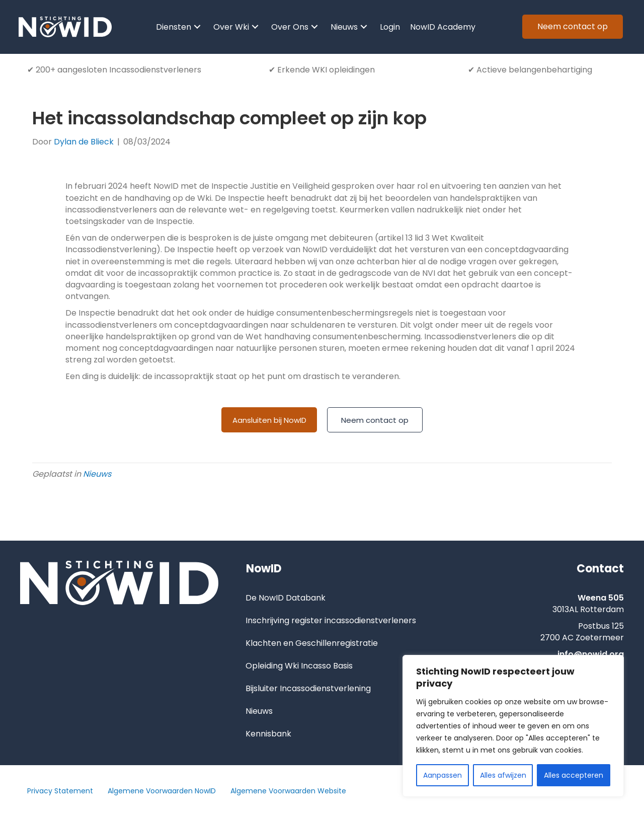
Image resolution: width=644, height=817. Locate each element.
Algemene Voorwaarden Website (288, 791)
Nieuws (97, 475)
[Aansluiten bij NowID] (269, 421)
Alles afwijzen (503, 775)
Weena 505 (601, 598)
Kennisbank (268, 734)
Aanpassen (442, 775)
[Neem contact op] (375, 421)
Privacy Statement (60, 791)
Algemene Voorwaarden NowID (162, 791)
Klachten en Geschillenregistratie (312, 644)
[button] (197, 27)
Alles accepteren (574, 775)
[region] (513, 726)
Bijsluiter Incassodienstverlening (308, 689)
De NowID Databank (286, 598)
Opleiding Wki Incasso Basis (299, 666)
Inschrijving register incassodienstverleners (331, 621)
